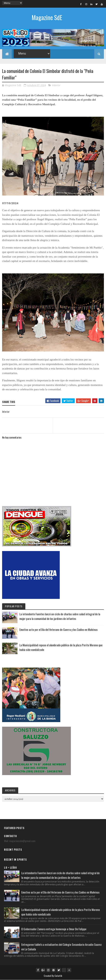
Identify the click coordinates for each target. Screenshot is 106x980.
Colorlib (58, 976)
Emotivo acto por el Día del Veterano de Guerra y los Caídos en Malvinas (58, 629)
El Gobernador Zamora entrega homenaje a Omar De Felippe (54, 929)
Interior (56, 85)
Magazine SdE (47, 17)
